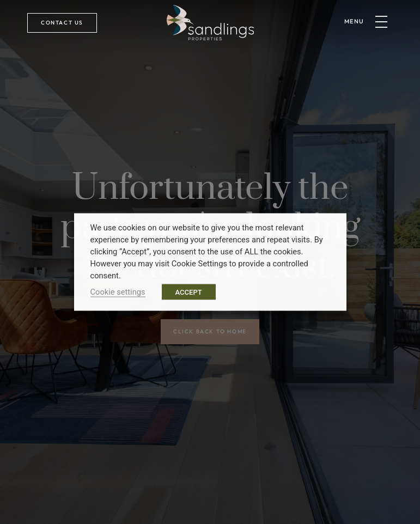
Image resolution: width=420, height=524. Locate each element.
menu (354, 21)
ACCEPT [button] (189, 292)
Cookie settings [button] (118, 292)
